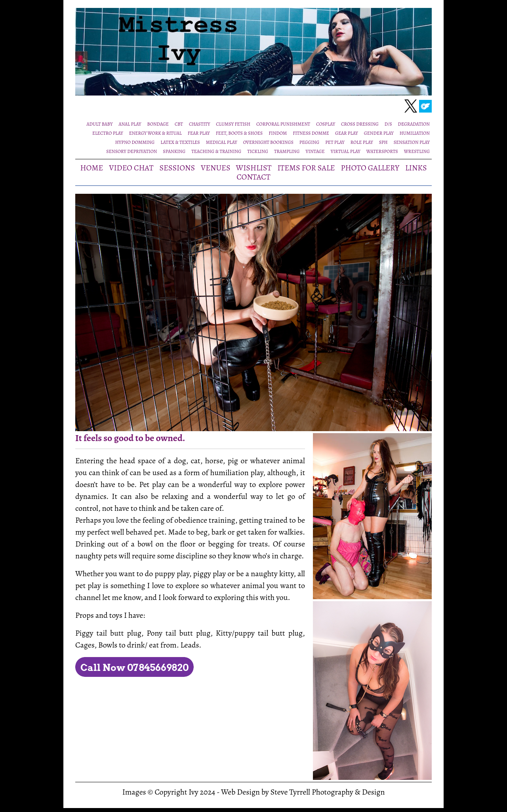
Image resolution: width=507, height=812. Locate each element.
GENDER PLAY (379, 133)
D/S (388, 124)
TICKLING (258, 151)
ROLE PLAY (362, 142)
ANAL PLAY (130, 124)
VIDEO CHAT (131, 168)
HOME (92, 168)
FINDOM (278, 133)
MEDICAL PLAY (222, 142)
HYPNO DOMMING (135, 142)
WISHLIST (254, 168)
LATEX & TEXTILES (180, 142)
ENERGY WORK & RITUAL (155, 133)
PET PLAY (335, 142)
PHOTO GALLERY (370, 168)
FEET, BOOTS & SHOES (239, 133)
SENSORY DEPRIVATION (132, 151)
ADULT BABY (100, 124)
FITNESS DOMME (311, 133)
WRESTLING (417, 151)
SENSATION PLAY (412, 142)
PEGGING (309, 142)
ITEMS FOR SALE (306, 168)
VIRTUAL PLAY (346, 151)
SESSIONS (177, 168)
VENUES (215, 168)
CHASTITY (199, 124)
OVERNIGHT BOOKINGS (268, 142)
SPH (383, 142)
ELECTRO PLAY (108, 133)
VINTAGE (315, 151)
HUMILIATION (415, 133)
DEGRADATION (414, 124)
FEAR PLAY (199, 133)
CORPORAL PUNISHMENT (283, 124)
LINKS (416, 168)
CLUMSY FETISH (233, 124)
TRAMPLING (287, 151)
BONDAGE (158, 124)
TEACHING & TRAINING (216, 151)
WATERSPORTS (382, 151)
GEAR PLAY (347, 133)
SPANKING (174, 151)
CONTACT (253, 177)
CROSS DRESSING (360, 124)
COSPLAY (326, 124)
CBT (179, 124)
